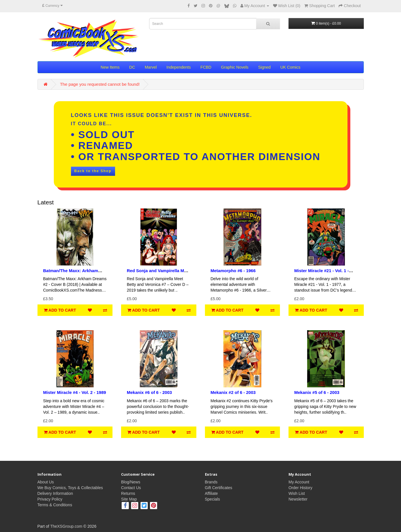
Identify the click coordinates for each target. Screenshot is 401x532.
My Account (299, 482)
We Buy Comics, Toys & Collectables (70, 488)
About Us (46, 482)
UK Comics (290, 67)
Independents (179, 67)
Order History (300, 488)
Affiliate (212, 493)
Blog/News (131, 482)
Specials (213, 499)
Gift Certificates (219, 488)
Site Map (129, 499)
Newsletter (298, 499)
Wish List (297, 493)
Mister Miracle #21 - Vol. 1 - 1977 (322, 273)
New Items (110, 67)
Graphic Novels (235, 67)
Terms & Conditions (55, 505)
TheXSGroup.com (66, 526)
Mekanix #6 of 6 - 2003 (149, 392)
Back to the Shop (93, 171)
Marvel (151, 67)
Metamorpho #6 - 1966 (233, 271)
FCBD (206, 67)
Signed (264, 67)
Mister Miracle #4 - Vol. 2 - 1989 (75, 392)
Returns (128, 493)
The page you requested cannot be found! (100, 84)
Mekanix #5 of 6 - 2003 (317, 392)
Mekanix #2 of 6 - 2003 (233, 392)
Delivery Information (55, 493)
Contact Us (131, 488)
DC (132, 67)
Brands (211, 482)
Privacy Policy (50, 499)
